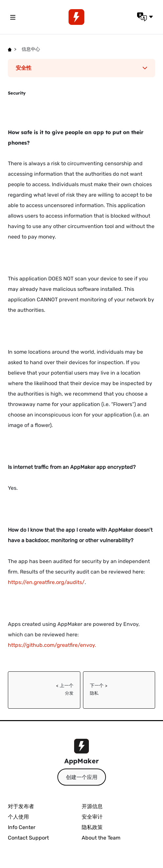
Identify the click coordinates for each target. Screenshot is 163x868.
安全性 (81, 68)
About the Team (101, 838)
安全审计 (92, 817)
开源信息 (92, 806)
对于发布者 (21, 806)
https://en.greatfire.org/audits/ (46, 582)
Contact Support (28, 838)
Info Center (22, 827)
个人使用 (18, 817)
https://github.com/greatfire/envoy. (53, 645)
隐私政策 (92, 827)
